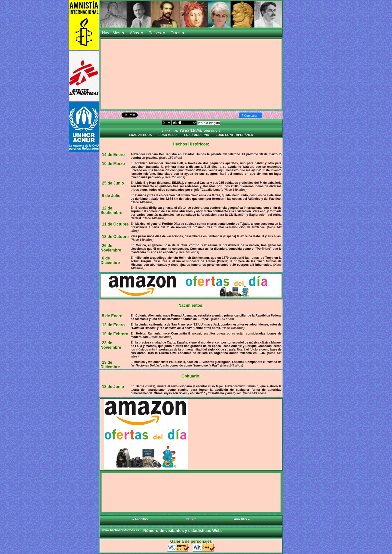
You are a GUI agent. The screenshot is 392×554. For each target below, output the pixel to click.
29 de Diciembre (110, 365)
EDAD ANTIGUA (140, 135)
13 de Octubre (115, 237)
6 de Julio (111, 196)
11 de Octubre (115, 224)
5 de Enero (112, 316)
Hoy (105, 33)
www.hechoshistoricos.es (121, 530)
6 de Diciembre (110, 260)
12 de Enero (113, 325)
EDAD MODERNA (197, 135)
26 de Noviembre (111, 248)
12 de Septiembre (111, 210)
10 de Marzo (113, 164)
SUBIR (191, 519)
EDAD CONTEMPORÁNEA (234, 135)
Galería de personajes (191, 541)
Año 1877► (242, 519)
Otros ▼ (178, 33)
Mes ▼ (119, 33)
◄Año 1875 (140, 519)
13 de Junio (113, 387)
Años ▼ (137, 33)
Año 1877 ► (213, 131)
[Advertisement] (191, 74)
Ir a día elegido (209, 123)
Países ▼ (158, 33)
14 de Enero (113, 155)
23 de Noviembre (111, 345)
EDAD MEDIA (168, 135)
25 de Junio (113, 183)
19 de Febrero (115, 334)
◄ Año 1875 (169, 131)
